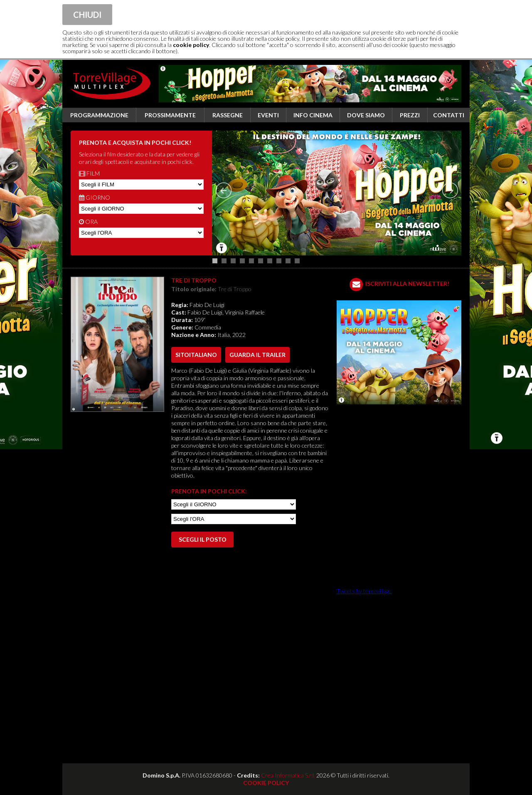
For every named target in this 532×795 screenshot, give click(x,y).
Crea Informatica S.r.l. (288, 775)
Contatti (449, 115)
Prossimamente (170, 115)
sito (196, 355)
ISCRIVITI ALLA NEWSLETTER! (407, 284)
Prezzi (410, 115)
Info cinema (313, 115)
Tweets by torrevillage (364, 591)
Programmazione (99, 115)
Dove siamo (366, 115)
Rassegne (228, 115)
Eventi (268, 115)
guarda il (257, 355)
